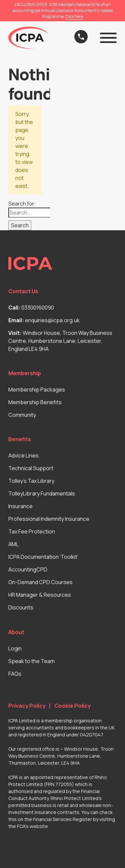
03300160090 (38, 308)
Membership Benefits (35, 402)
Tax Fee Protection (32, 531)
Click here (74, 16)
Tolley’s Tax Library (31, 481)
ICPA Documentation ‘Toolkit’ (43, 557)
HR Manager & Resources (40, 595)
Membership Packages (37, 390)
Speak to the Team (31, 661)
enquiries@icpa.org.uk (52, 320)
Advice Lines (23, 455)
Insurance (20, 506)
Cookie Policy (72, 706)
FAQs (15, 674)
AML (13, 544)
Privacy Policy (27, 706)
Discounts (21, 607)
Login (15, 648)
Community (22, 415)
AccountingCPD (28, 569)
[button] (108, 38)
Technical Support (31, 468)
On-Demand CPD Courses (40, 582)
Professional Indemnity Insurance (49, 519)
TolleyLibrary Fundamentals (42, 493)
